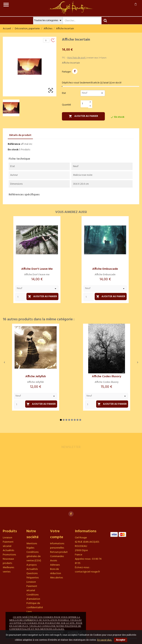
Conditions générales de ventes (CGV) (34, 556)
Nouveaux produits (8, 561)
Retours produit (59, 552)
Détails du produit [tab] (20, 135)
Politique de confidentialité (35, 605)
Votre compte (57, 534)
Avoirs (54, 561)
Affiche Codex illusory (106, 377)
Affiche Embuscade (105, 269)
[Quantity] (20, 297)
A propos (32, 565)
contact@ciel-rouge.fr (87, 572)
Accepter (121, 640)
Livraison (7, 538)
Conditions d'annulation (33, 597)
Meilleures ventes (8, 570)
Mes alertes (56, 578)
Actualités (8, 550)
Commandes (57, 556)
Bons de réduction (56, 571)
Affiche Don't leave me (37, 269)
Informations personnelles (57, 546)
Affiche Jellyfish (36, 377)
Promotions (9, 555)
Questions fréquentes (33, 576)
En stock (13, 150)
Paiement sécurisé (8, 544)
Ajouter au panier (83, 116)
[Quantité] (84, 104)
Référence (14, 144)
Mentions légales (32, 546)
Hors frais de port (77, 58)
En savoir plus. (105, 640)
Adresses (55, 565)
